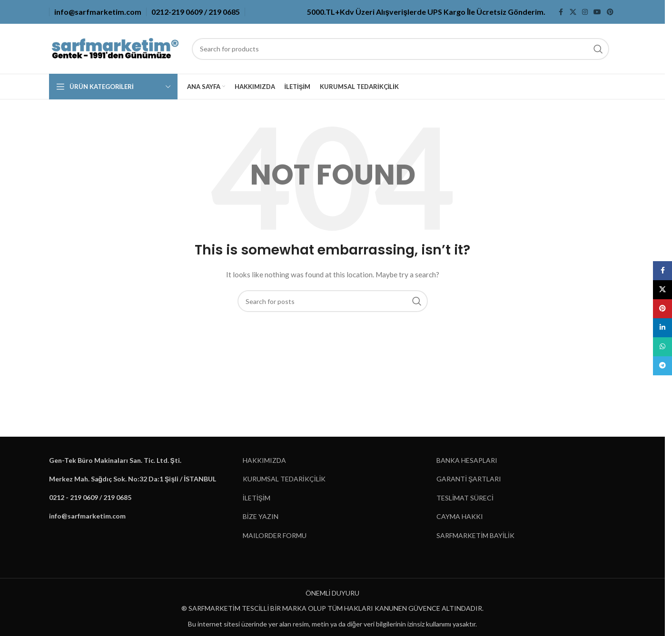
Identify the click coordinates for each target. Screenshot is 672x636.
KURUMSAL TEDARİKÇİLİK (284, 479)
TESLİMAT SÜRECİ (465, 498)
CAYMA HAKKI (460, 516)
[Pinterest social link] (610, 12)
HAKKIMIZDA (264, 460)
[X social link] (573, 12)
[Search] (400, 49)
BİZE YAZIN (261, 516)
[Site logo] (116, 48)
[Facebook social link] (561, 12)
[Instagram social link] (585, 12)
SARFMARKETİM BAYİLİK (475, 535)
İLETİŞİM (257, 498)
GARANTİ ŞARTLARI (469, 479)
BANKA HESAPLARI (467, 460)
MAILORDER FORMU (275, 535)
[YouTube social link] (597, 12)
